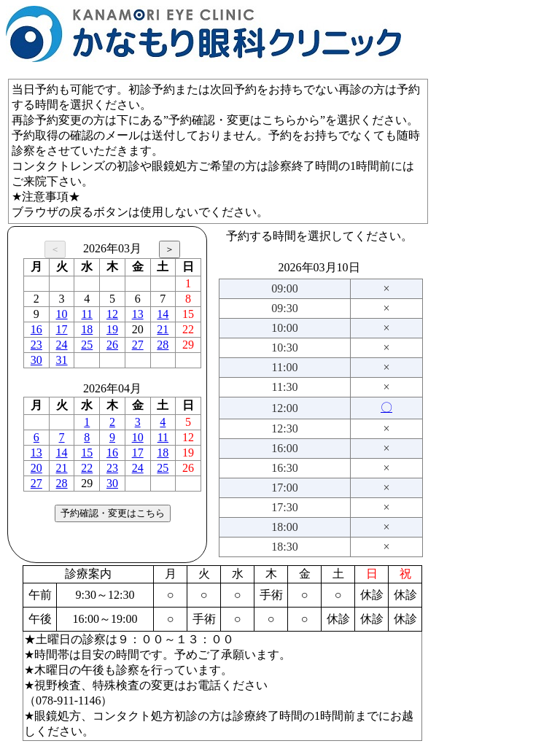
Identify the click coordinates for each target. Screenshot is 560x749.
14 (163, 314)
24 (62, 345)
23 (36, 345)
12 (112, 314)
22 (87, 468)
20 (36, 468)
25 (87, 345)
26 (112, 345)
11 (87, 314)
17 (62, 329)
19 (112, 329)
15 (87, 453)
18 (87, 329)
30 (36, 360)
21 (163, 329)
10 (62, 314)
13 (138, 314)
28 (163, 345)
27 (138, 345)
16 (36, 329)
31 (62, 360)
